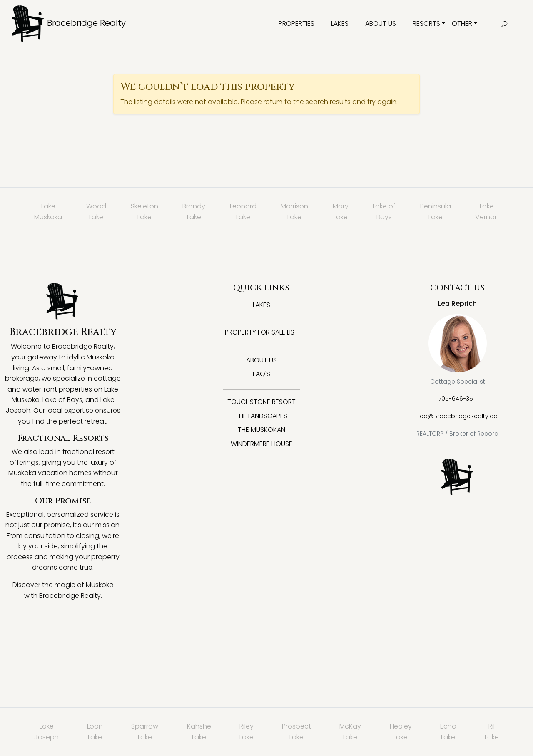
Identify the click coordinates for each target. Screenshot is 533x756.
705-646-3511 (457, 399)
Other (462, 24)
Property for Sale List (262, 332)
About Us (381, 24)
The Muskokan (262, 430)
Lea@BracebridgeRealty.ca (457, 416)
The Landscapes (261, 416)
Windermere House (262, 444)
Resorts (426, 24)
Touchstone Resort (262, 402)
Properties (296, 24)
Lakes (340, 24)
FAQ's (262, 374)
